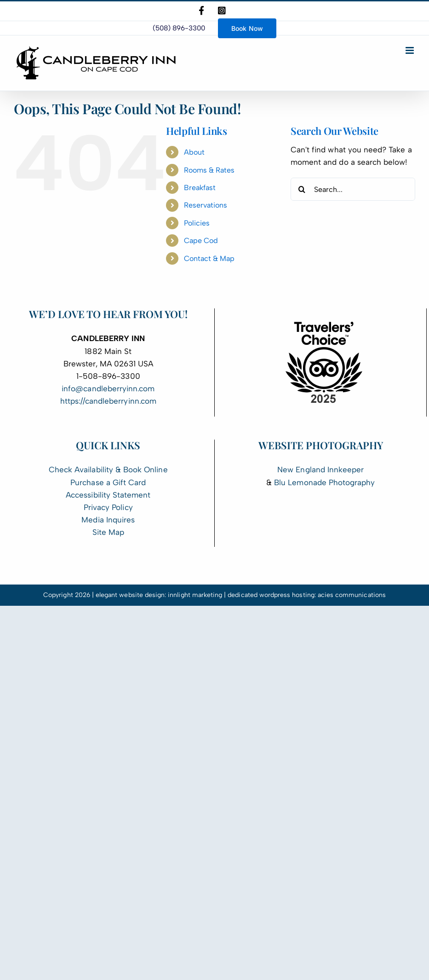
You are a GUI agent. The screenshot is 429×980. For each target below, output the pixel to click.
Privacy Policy (108, 507)
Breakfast (200, 188)
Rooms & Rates (209, 170)
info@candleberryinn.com (108, 389)
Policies (197, 223)
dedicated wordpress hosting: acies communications (307, 595)
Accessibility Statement (108, 495)
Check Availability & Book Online (108, 470)
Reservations (206, 205)
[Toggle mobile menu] (410, 50)
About (194, 152)
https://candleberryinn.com (108, 401)
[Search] (302, 189)
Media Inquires (108, 520)
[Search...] (353, 189)
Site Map (108, 532)
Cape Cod (201, 241)
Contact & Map (209, 258)
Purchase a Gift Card (108, 482)
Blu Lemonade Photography (324, 482)
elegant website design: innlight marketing (159, 595)
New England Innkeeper (320, 470)
